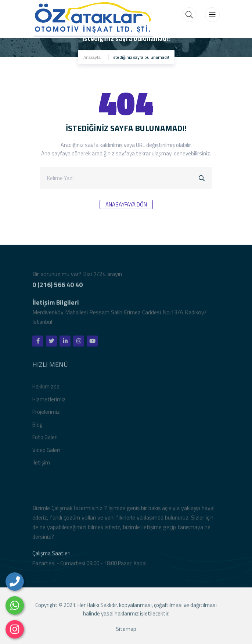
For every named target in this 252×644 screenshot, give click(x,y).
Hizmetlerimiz (49, 401)
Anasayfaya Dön (126, 204)
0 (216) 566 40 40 (57, 286)
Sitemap (126, 630)
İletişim (41, 464)
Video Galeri (46, 451)
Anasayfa (92, 57)
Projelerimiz (46, 413)
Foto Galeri (45, 439)
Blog (37, 426)
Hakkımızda (46, 388)
